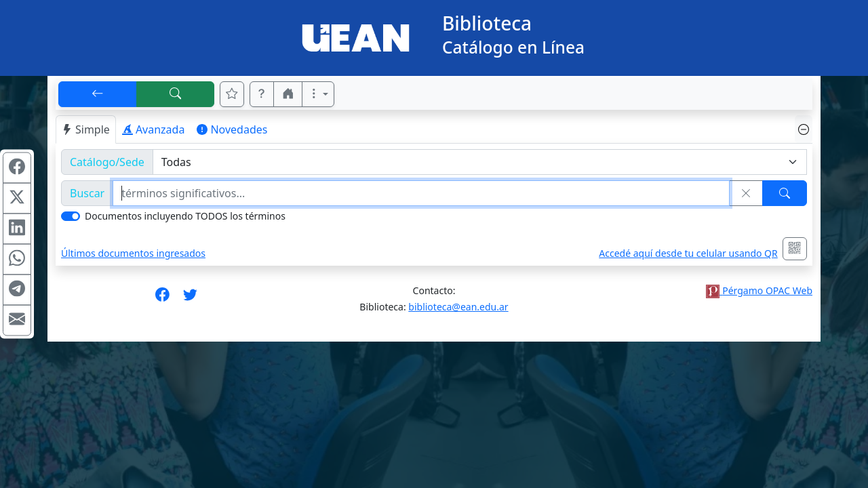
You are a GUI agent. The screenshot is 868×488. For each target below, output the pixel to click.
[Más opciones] (318, 94)
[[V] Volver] (98, 94)
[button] (262, 94)
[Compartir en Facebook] (17, 168)
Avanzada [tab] (154, 129)
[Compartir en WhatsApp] (17, 260)
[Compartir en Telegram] (17, 290)
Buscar (87, 193)
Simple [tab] (86, 129)
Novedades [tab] (232, 129)
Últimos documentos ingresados (133, 253)
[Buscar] (785, 193)
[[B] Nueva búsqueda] (176, 94)
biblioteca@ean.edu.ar (458, 307)
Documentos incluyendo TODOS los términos (185, 216)
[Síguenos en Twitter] (190, 299)
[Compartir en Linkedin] (17, 229)
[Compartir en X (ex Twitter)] (17, 199)
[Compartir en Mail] (17, 321)
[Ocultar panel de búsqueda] (804, 129)
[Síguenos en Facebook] (162, 299)
